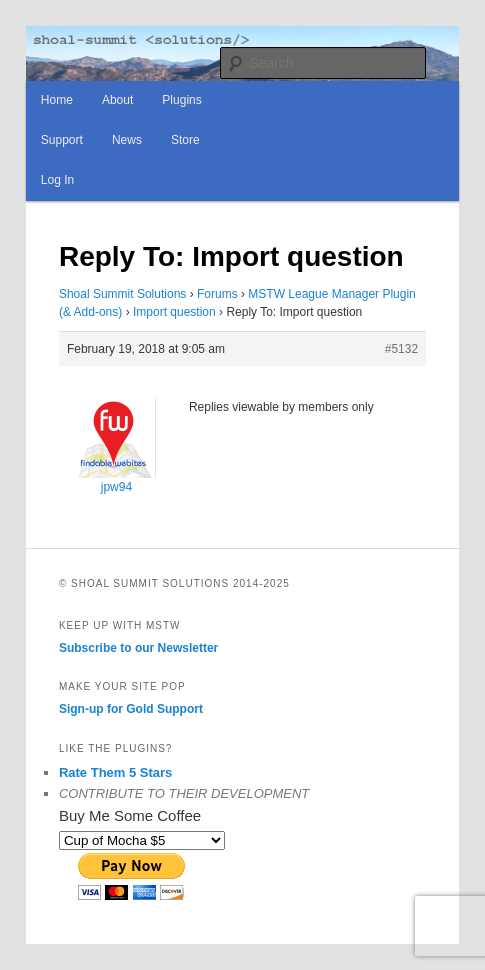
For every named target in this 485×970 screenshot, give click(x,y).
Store (185, 140)
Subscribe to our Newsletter (138, 648)
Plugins (181, 100)
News (127, 140)
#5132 (401, 349)
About (117, 100)
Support (62, 140)
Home (57, 100)
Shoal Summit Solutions (122, 294)
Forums (217, 294)
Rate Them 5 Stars (115, 772)
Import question (174, 312)
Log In (57, 180)
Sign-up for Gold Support (131, 709)
